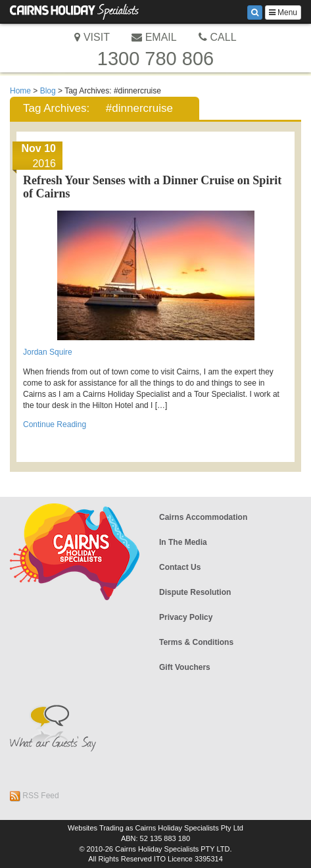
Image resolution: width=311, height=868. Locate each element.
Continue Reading (55, 424)
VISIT (92, 37)
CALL (217, 37)
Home (20, 91)
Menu (283, 13)
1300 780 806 (155, 59)
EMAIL (154, 37)
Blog (48, 91)
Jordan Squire (48, 352)
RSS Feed (35, 796)
